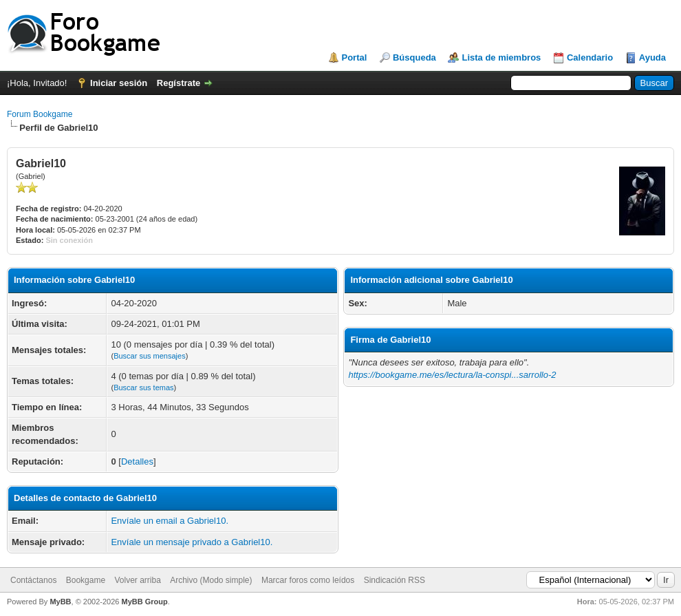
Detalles (137, 461)
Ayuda (652, 57)
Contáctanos (33, 580)
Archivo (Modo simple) (211, 580)
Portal (355, 57)
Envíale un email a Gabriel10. (170, 521)
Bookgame (86, 580)
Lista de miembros (501, 57)
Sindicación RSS (394, 580)
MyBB (60, 602)
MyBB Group (144, 602)
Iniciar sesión (119, 83)
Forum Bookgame (40, 114)
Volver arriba (137, 580)
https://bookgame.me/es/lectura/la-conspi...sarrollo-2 (452, 375)
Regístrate (179, 83)
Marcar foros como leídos (308, 580)
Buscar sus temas (143, 387)
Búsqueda (414, 57)
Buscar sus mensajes (150, 356)
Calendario (590, 57)
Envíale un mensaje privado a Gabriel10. (192, 542)
